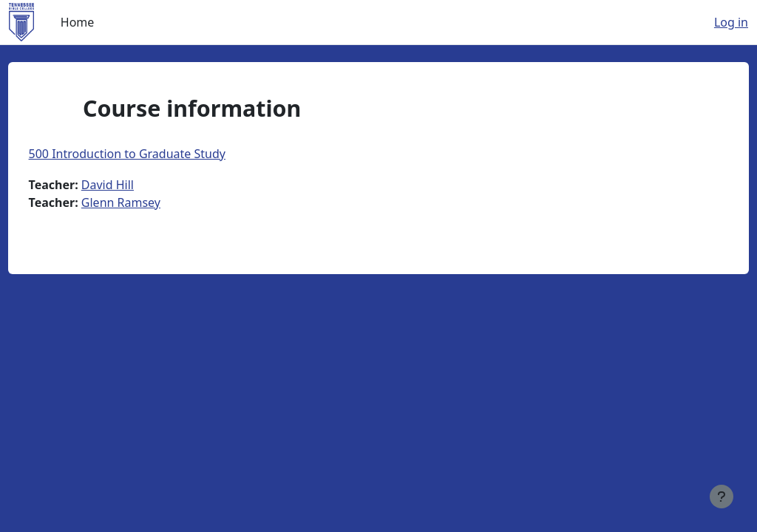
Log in (731, 22)
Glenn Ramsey (148, 202)
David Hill (135, 185)
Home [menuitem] (78, 22)
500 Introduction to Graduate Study (155, 154)
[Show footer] (722, 497)
